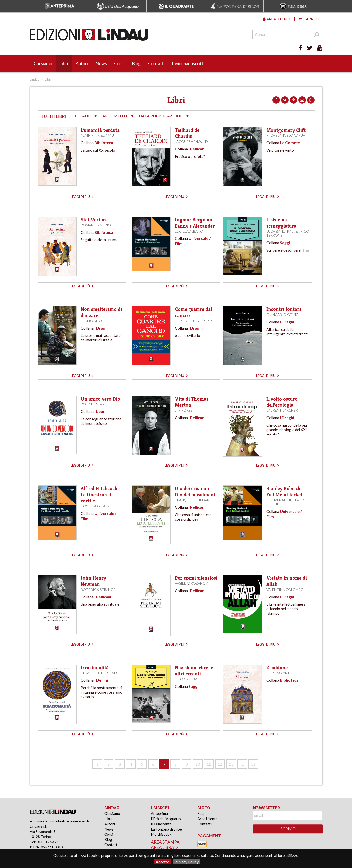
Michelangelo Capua (286, 135)
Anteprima (159, 813)
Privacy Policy (187, 862)
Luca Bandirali (280, 231)
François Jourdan (192, 500)
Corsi (119, 63)
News (101, 63)
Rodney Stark (94, 404)
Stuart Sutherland (99, 673)
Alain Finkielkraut (98, 135)
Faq (201, 813)
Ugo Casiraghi (189, 679)
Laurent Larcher (282, 410)
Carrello (310, 19)
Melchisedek (161, 834)
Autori (82, 63)
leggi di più (82, 197)
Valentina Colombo (285, 589)
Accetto (162, 862)
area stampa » (167, 842)
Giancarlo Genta (282, 315)
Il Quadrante (161, 824)
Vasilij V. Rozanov (191, 583)
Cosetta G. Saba (95, 506)
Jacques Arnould (191, 142)
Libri (64, 63)
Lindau (35, 79)
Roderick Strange (98, 589)
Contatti (156, 63)
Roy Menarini (279, 500)
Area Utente (207, 819)
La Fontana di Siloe (166, 829)
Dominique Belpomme (195, 321)
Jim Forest (185, 410)
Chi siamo (43, 63)
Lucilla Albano (189, 231)
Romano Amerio (96, 225)
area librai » (164, 847)
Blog (136, 63)
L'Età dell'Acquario (166, 819)
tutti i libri (54, 117)
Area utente (277, 19)
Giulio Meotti (94, 321)
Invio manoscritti (188, 63)
